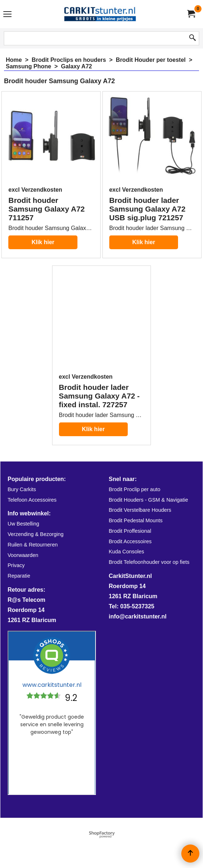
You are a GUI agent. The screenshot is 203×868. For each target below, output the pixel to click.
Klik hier (43, 242)
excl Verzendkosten (35, 190)
